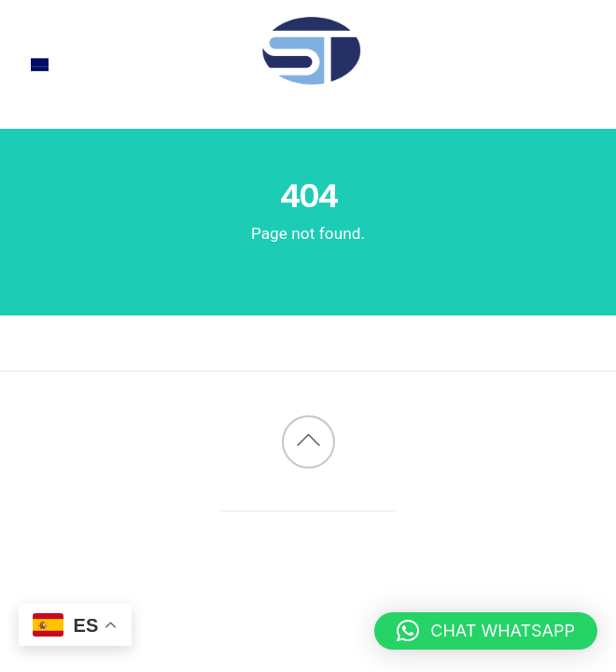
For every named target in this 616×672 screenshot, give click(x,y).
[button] (486, 631)
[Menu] (40, 64)
